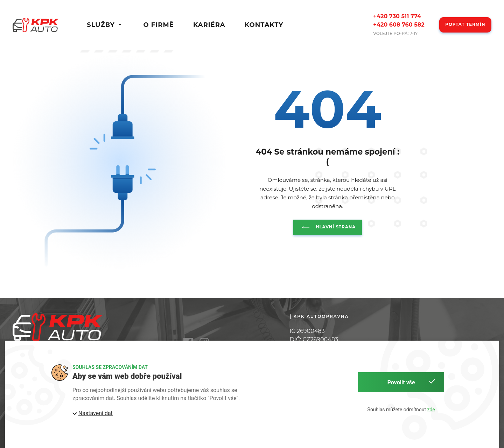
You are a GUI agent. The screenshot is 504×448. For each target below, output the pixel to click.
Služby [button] (105, 25)
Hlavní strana (327, 227)
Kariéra (209, 25)
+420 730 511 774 (397, 16)
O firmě (158, 25)
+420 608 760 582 (399, 25)
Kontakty (264, 25)
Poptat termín (465, 24)
